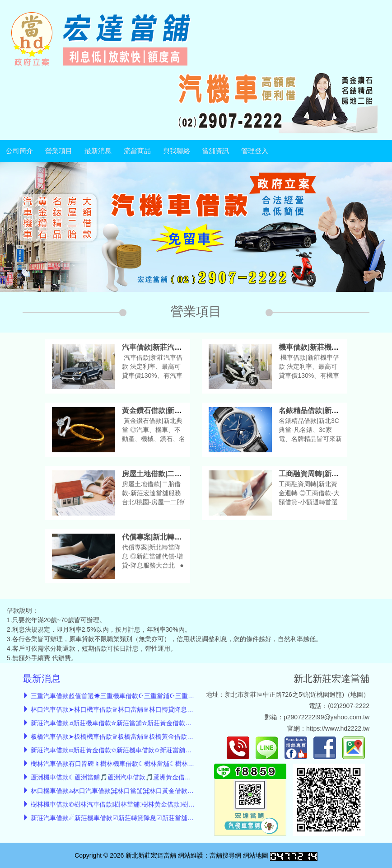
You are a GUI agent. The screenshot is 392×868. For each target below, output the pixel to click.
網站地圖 (256, 855)
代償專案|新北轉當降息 (159, 537)
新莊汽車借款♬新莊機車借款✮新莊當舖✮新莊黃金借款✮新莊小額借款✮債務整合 (145, 723)
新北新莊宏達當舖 (331, 678)
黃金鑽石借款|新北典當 (159, 411)
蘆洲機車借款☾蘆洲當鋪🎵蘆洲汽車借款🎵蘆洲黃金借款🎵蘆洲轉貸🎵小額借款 (144, 777)
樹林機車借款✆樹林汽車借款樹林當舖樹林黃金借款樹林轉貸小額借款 (133, 804)
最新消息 (98, 151)
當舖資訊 (215, 151)
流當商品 (137, 151)
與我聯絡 (177, 151)
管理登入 (255, 151)
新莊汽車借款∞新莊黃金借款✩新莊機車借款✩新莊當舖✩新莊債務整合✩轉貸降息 (145, 750)
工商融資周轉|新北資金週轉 (323, 474)
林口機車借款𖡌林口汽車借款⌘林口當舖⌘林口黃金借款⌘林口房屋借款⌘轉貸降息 (147, 791)
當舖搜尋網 (225, 855)
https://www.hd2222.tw (338, 728)
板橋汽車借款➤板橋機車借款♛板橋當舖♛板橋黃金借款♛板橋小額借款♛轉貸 (140, 737)
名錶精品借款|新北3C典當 (320, 411)
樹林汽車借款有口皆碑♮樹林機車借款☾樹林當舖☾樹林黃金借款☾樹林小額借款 (144, 764)
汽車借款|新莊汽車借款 (159, 347)
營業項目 (59, 151)
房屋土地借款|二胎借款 (159, 474)
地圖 (357, 694)
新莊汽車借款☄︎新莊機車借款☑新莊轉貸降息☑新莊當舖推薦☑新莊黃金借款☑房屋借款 (153, 818)
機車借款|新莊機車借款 (316, 347)
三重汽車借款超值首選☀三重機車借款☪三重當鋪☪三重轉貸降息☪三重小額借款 (144, 696)
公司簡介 (19, 151)
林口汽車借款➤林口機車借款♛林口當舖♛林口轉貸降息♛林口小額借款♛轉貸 (140, 709)
